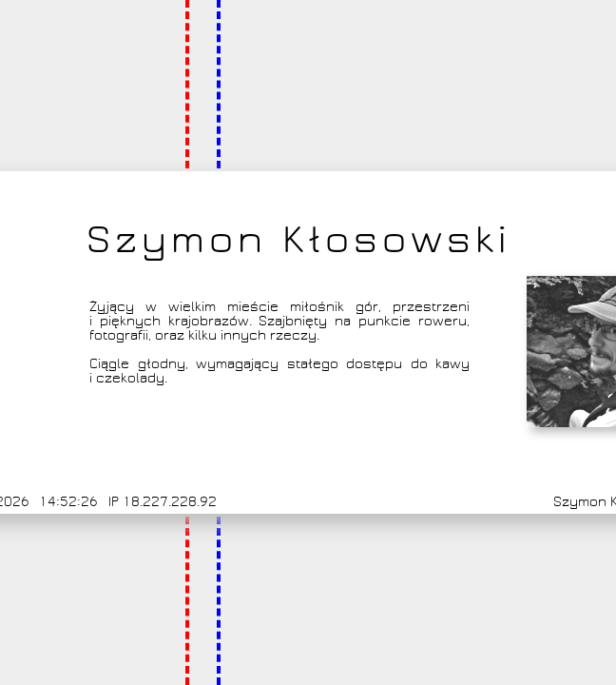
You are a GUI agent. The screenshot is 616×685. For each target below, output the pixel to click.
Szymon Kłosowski (298, 240)
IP (114, 502)
